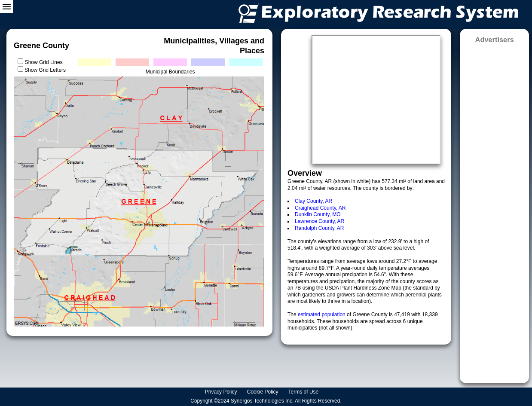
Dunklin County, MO (318, 214)
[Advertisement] (494, 211)
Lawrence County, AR (320, 221)
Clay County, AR (313, 201)
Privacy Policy (222, 392)
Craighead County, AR (320, 208)
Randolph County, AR (320, 228)
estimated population (322, 314)
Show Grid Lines (45, 62)
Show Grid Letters (45, 70)
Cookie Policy (263, 392)
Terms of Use (304, 392)
